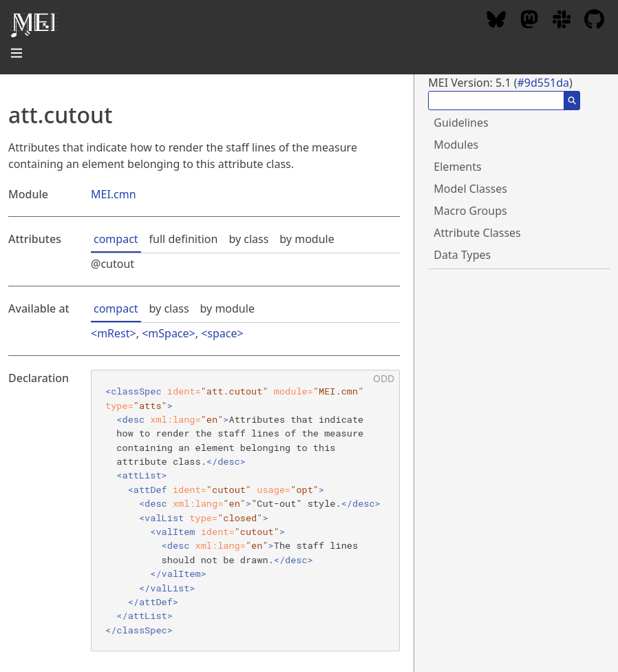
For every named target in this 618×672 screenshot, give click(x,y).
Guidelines (461, 123)
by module (307, 239)
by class (248, 239)
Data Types (462, 255)
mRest (113, 333)
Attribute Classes (477, 233)
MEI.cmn (114, 194)
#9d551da (543, 83)
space (222, 333)
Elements (457, 167)
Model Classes (470, 189)
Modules (456, 145)
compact (116, 239)
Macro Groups (470, 211)
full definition (184, 239)
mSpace (168, 333)
